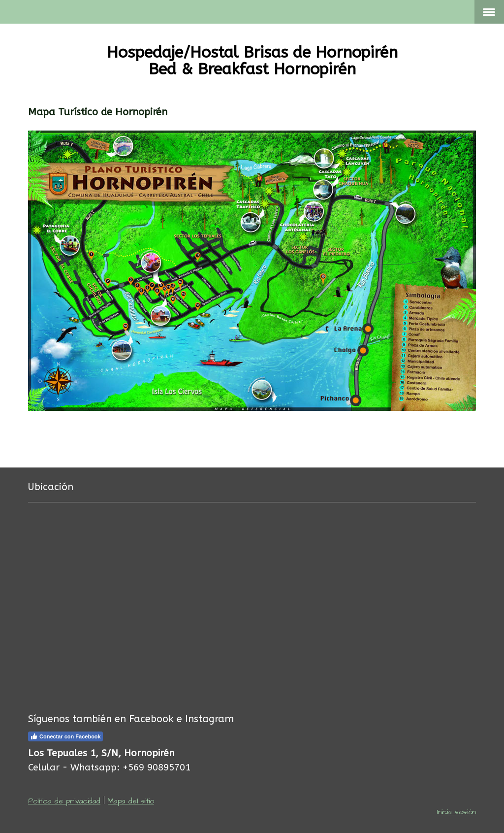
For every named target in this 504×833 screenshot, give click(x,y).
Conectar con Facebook (65, 736)
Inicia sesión (457, 812)
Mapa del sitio (131, 801)
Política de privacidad (64, 801)
